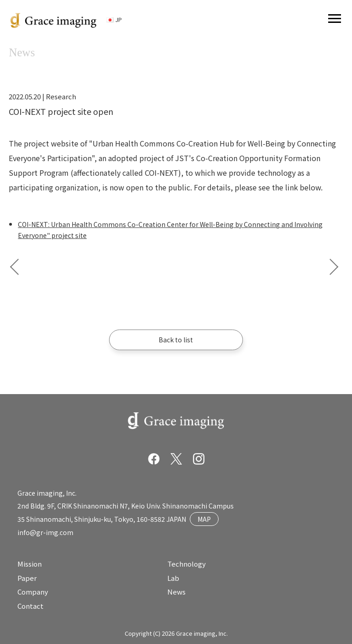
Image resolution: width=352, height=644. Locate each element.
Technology (187, 564)
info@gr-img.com (45, 532)
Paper (27, 578)
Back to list (176, 340)
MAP (204, 519)
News (176, 592)
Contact (30, 606)
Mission (30, 564)
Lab (173, 578)
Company (33, 592)
